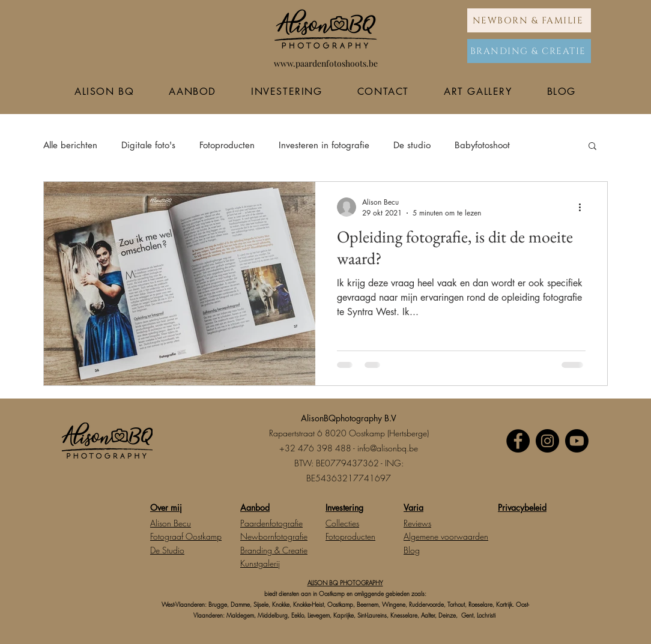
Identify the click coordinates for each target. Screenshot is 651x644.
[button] (592, 147)
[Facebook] (518, 441)
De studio (412, 145)
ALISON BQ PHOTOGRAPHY (345, 583)
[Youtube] (577, 441)
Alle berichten (70, 145)
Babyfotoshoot (482, 145)
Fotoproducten (227, 145)
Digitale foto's (148, 145)
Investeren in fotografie (324, 145)
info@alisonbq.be (388, 448)
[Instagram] (547, 441)
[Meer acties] (584, 207)
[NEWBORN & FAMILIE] (529, 20)
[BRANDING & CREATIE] (529, 51)
